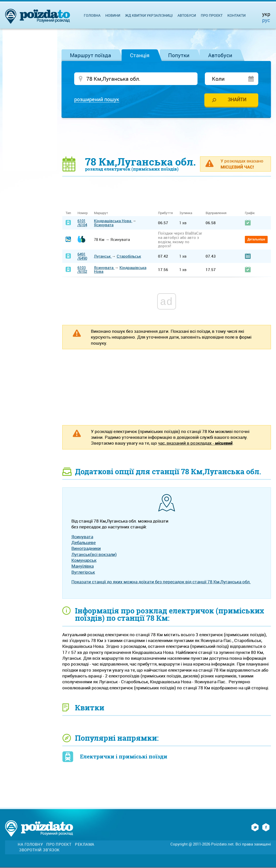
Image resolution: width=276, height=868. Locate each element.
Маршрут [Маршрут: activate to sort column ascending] (101, 213)
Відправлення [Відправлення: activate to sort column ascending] (216, 213)
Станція (140, 55)
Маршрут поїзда (91, 55)
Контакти (236, 15)
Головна (92, 15)
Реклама (85, 845)
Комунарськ (84, 560)
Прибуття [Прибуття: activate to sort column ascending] (165, 213)
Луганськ (103, 257)
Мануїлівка (83, 566)
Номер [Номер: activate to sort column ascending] (83, 213)
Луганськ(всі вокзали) (94, 555)
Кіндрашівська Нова (113, 221)
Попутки (179, 55)
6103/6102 (82, 270)
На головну (30, 845)
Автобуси (220, 55)
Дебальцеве (84, 543)
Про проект (212, 15)
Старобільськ (129, 257)
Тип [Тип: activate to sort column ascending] (68, 213)
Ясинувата (104, 225)
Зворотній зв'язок (39, 850)
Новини (113, 15)
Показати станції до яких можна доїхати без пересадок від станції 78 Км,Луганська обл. (161, 582)
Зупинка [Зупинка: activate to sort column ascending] (186, 213)
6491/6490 (82, 256)
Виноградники (86, 549)
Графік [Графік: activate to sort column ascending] (250, 213)
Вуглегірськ (83, 572)
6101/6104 (82, 223)
